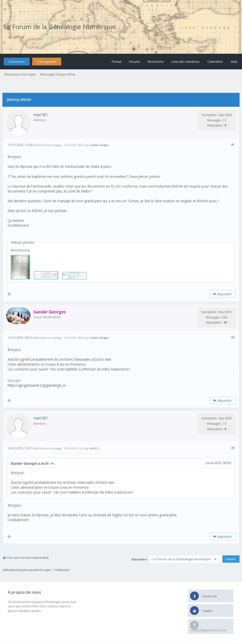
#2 (233, 337)
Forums (135, 62)
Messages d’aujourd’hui (58, 74)
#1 (233, 144)
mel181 (41, 115)
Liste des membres (186, 62)
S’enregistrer (47, 62)
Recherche (156, 62)
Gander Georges (99, 145)
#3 (233, 448)
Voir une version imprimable (28, 558)
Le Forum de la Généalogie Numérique (60, 27)
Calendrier (215, 62)
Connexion (17, 62)
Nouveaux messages (20, 74)
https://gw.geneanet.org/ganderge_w (36, 385)
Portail (116, 62)
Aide (234, 62)
